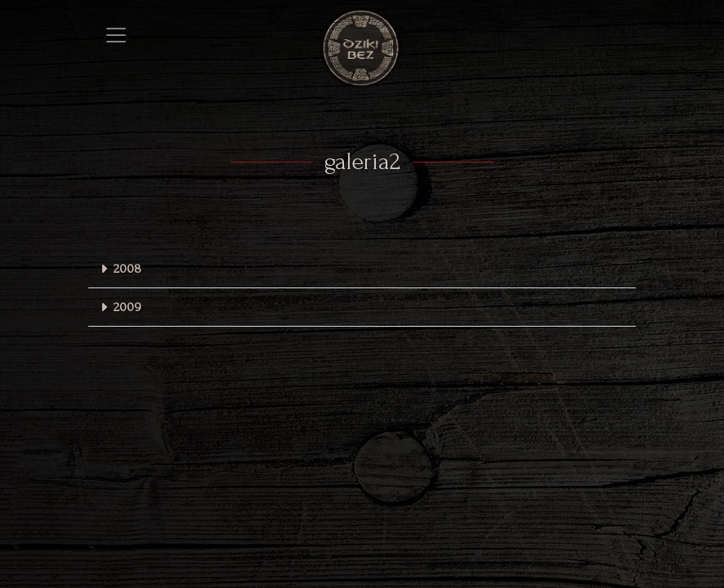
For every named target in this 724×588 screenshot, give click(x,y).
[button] (362, 269)
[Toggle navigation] (116, 35)
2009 (127, 307)
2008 (127, 269)
